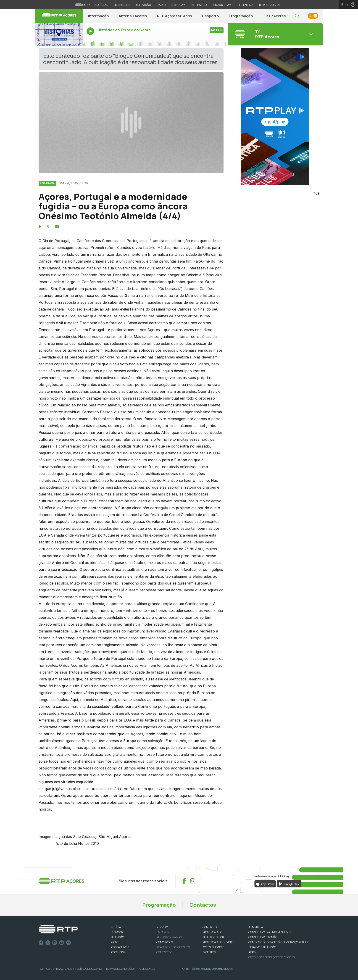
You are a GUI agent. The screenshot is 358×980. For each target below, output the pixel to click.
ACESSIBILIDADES (213, 947)
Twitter (48, 943)
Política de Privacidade (55, 969)
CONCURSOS (165, 942)
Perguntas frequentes (173, 947)
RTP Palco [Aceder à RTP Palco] (199, 5)
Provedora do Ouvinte (218, 942)
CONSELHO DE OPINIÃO (263, 937)
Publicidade (147, 969)
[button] (297, 16)
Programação (241, 16)
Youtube (62, 943)
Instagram (55, 943)
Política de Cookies (89, 969)
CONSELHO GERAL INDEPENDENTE (270, 932)
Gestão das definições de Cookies (272, 957)
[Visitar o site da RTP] (83, 5)
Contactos (203, 905)
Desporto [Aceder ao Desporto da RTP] (122, 5)
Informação (98, 16)
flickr (68, 943)
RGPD (252, 952)
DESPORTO (117, 932)
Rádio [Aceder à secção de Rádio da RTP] (161, 5)
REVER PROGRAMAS (169, 937)
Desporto (210, 16)
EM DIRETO (163, 932)
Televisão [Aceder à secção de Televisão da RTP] (143, 5)
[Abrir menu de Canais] (275, 34)
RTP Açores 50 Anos (175, 16)
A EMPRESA (256, 927)
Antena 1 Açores (133, 16)
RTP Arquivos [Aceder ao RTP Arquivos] (270, 5)
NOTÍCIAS (116, 927)
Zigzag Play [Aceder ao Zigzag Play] (222, 5)
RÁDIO (114, 942)
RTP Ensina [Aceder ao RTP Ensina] (245, 5)
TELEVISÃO (117, 937)
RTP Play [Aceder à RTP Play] (178, 5)
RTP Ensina (118, 952)
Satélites (209, 952)
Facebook (41, 943)
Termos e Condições (120, 969)
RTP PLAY (162, 927)
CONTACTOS (210, 927)
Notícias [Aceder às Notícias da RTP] (101, 5)
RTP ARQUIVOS (120, 947)
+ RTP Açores (274, 16)
